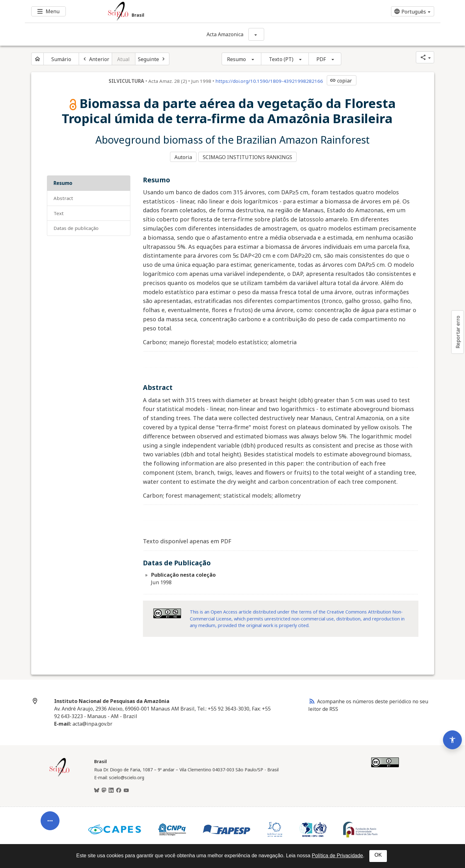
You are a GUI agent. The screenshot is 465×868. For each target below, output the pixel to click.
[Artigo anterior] (95, 59)
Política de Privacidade (337, 856)
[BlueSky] (97, 788)
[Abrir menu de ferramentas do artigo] (50, 792)
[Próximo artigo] (152, 59)
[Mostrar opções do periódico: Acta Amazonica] (256, 34)
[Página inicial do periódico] (37, 59)
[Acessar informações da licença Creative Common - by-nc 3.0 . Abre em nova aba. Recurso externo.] (167, 611)
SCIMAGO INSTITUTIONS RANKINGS (249, 156)
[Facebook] (119, 788)
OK (378, 855)
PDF (321, 59)
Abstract (63, 196)
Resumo (237, 59)
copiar (341, 81)
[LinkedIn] (111, 788)
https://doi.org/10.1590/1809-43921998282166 (269, 81)
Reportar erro (458, 332)
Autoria (183, 156)
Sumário (61, 59)
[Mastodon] (104, 788)
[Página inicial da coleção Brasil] (60, 774)
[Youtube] (126, 788)
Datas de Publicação (76, 226)
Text (59, 211)
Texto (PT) (281, 59)
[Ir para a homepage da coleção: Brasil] (198, 11)
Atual (124, 59)
